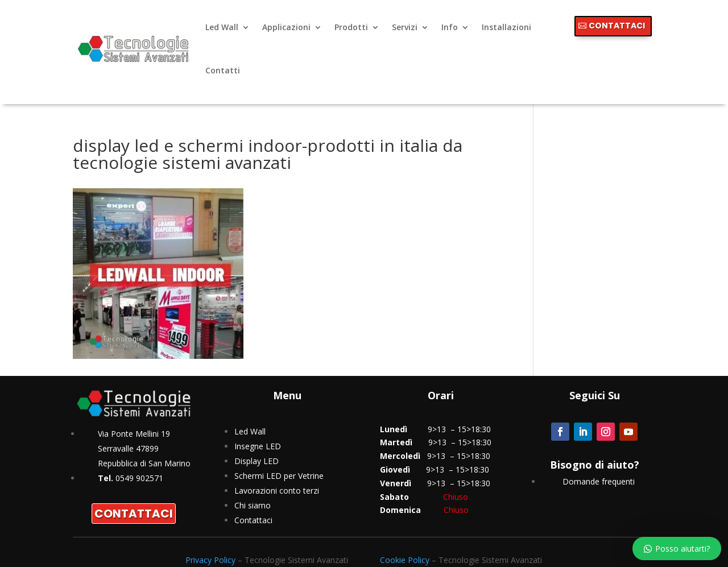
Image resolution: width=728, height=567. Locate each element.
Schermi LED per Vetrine (279, 476)
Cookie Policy (405, 560)
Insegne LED (258, 446)
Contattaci (253, 520)
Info (450, 27)
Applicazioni (286, 27)
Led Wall (222, 27)
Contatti (223, 70)
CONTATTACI (617, 26)
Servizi (405, 27)
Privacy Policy (210, 560)
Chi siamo (253, 505)
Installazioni (506, 27)
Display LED (257, 461)
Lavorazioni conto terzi (277, 491)
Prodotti (351, 27)
